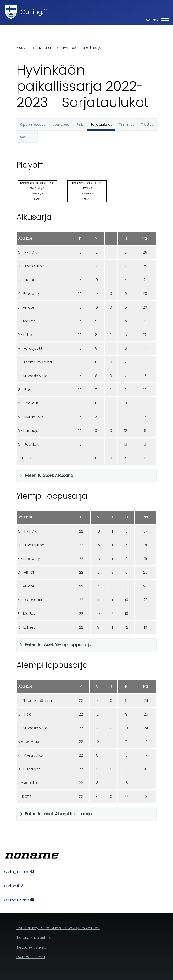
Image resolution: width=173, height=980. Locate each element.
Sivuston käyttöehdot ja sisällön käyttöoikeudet (58, 928)
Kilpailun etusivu (33, 124)
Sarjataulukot (101, 124)
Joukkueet (61, 124)
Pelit (80, 124)
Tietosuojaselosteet (34, 938)
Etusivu (22, 48)
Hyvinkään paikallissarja (82, 48)
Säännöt (27, 137)
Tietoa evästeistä (32, 947)
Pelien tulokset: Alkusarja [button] (49, 475)
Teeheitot (126, 124)
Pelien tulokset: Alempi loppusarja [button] (58, 814)
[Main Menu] (156, 20)
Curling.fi (34, 12)
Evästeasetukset (31, 957)
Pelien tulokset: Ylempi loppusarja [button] (58, 645)
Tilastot (147, 124)
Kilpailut (45, 48)
